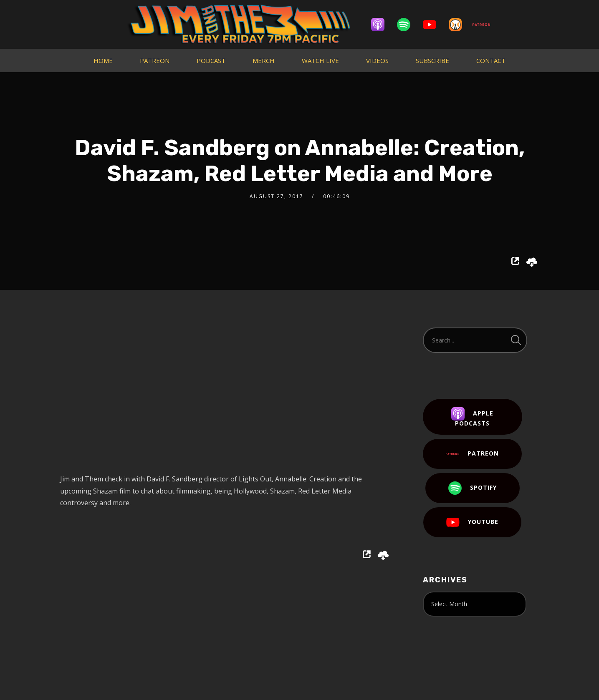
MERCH (264, 60)
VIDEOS (377, 60)
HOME (103, 60)
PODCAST (211, 60)
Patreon (472, 454)
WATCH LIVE (320, 60)
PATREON (155, 60)
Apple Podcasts (472, 417)
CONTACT (491, 60)
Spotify (473, 488)
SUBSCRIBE (432, 60)
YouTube (472, 522)
